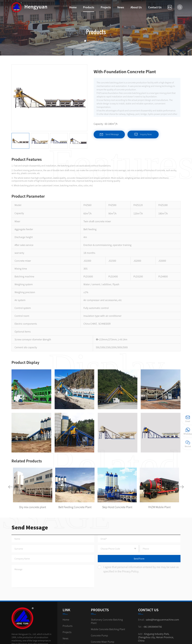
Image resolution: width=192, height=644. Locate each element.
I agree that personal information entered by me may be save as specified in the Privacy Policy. (138, 569)
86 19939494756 (153, 627)
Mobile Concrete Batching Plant (108, 629)
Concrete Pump (99, 635)
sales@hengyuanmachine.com (162, 620)
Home (73, 7)
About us (136, 7)
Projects (106, 7)
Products (89, 7)
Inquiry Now (143, 134)
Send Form (139, 559)
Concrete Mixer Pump (103, 642)
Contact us (155, 7)
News (121, 7)
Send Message (109, 134)
